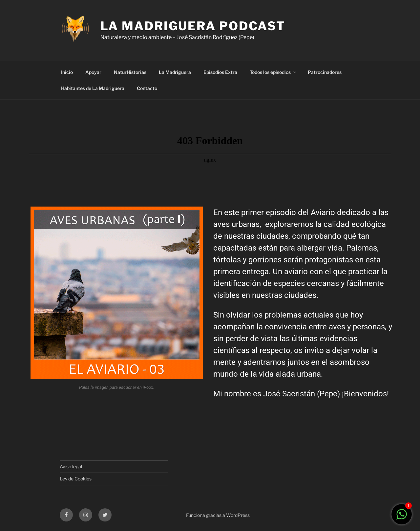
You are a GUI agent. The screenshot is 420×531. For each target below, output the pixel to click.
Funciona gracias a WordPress (218, 515)
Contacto (147, 88)
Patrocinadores (325, 72)
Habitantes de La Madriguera (93, 88)
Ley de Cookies (76, 479)
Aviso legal (71, 466)
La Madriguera (175, 72)
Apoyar (93, 72)
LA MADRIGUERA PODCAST (193, 26)
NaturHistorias (130, 72)
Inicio (67, 72)
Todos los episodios (273, 72)
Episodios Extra (220, 72)
